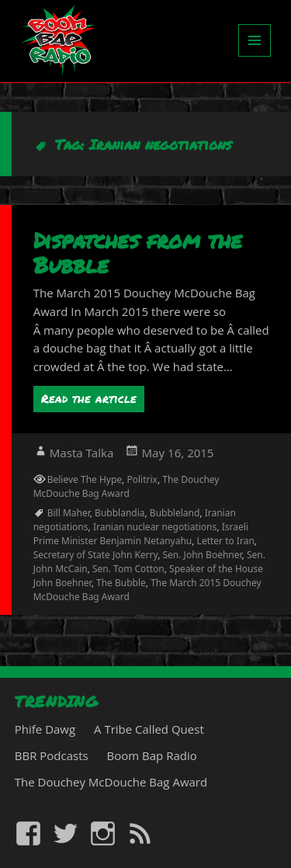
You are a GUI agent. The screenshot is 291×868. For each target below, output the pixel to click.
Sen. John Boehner (203, 555)
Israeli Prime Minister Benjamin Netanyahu (141, 534)
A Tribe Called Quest (149, 729)
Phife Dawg (45, 729)
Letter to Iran (226, 541)
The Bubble (121, 583)
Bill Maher (69, 513)
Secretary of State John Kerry (95, 555)
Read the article (89, 398)
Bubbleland (175, 513)
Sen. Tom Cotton (128, 569)
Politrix (142, 479)
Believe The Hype (85, 479)
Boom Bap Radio (152, 755)
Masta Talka (82, 453)
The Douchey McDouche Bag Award (126, 486)
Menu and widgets (255, 56)
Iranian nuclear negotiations (155, 527)
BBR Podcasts (52, 755)
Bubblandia (120, 513)
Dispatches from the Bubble (138, 252)
